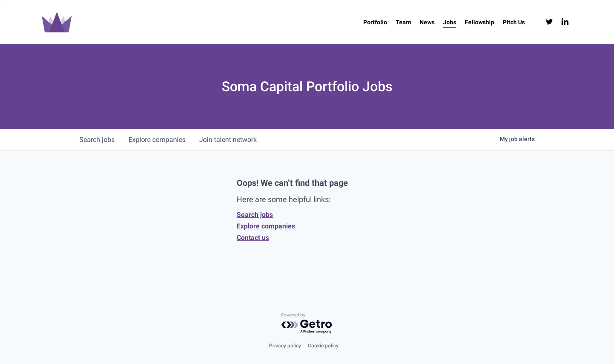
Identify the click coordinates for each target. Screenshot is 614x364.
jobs (97, 140)
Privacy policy (285, 346)
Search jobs (255, 215)
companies (157, 140)
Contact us (253, 238)
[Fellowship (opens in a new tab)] (479, 22)
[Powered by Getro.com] (307, 324)
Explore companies (266, 226)
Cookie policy (323, 346)
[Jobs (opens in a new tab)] (450, 22)
